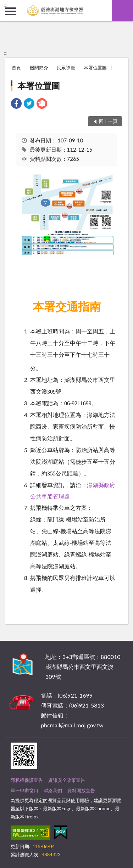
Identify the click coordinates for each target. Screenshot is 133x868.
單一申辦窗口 (24, 790)
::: (6, 5)
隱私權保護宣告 (27, 780)
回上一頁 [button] (108, 121)
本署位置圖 (95, 68)
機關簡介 (39, 68)
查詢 (122, 11)
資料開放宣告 (81, 790)
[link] (16, 104)
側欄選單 (11, 11)
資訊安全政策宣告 (67, 780)
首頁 (16, 68)
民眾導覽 (66, 68)
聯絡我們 (53, 790)
